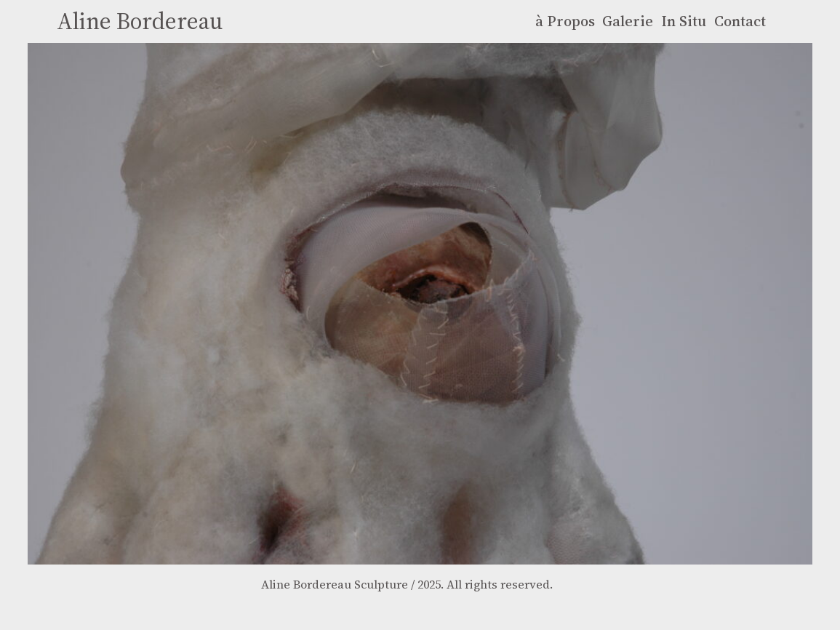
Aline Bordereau (140, 21)
